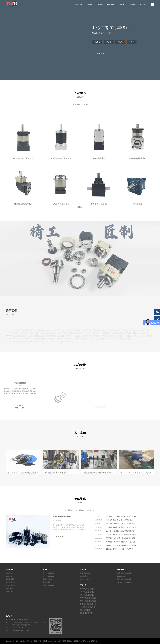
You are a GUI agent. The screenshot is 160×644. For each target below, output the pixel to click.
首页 (68, 5)
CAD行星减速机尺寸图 (88, 604)
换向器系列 (10, 579)
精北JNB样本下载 (86, 613)
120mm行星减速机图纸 (88, 598)
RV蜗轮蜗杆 (10, 588)
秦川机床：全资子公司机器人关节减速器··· (121, 524)
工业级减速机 (10, 585)
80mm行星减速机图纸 (88, 595)
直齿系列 (9, 573)
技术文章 (91, 510)
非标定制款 (10, 591)
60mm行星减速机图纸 (88, 592)
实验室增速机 (48, 579)
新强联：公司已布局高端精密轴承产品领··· (121, 545)
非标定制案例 (85, 579)
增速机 (89, 5)
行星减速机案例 (86, 573)
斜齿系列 (9, 576)
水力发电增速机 (48, 576)
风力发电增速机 (48, 573)
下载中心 (121, 5)
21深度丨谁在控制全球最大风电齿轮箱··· (120, 549)
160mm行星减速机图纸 (88, 601)
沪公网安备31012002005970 (70, 641)
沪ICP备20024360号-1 (89, 641)
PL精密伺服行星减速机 (61, 181)
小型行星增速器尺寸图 (88, 607)
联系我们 (143, 5)
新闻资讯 (132, 5)
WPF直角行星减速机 (137, 181)
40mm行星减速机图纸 (88, 589)
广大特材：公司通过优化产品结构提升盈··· (121, 542)
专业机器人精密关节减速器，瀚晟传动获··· (121, 527)
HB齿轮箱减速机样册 (125, 582)
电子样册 (110, 5)
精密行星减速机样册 (124, 573)
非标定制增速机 (48, 585)
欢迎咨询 (100, 54)
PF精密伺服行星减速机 (23, 181)
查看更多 (80, 207)
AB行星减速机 (99, 181)
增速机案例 (84, 576)
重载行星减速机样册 (124, 579)
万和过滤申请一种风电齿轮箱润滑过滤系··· (121, 538)
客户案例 (100, 5)
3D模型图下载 (85, 610)
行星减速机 (79, 5)
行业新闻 (80, 510)
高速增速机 (47, 582)
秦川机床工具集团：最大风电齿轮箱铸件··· (121, 531)
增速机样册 (121, 576)
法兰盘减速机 (10, 582)
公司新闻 (69, 510)
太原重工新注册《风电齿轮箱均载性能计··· (121, 534)
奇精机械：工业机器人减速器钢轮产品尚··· (121, 516)
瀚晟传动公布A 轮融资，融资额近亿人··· (120, 520)
